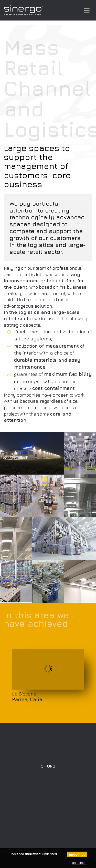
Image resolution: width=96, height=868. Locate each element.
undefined (77, 855)
